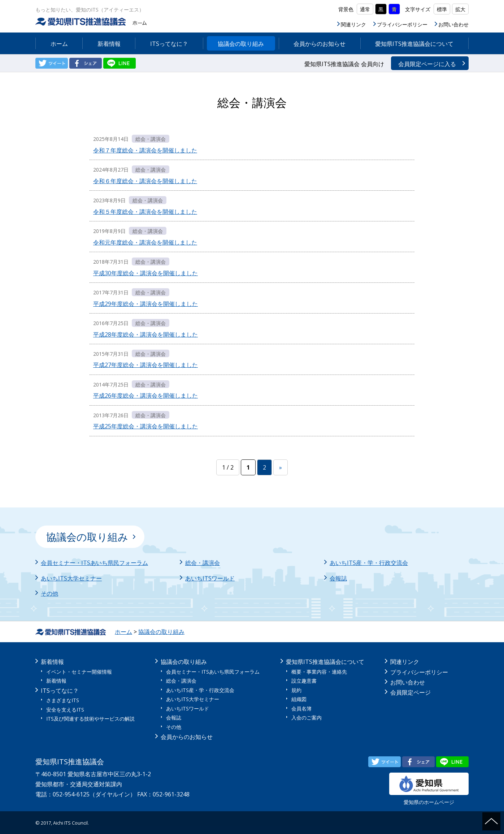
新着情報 (109, 44)
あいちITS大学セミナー (71, 578)
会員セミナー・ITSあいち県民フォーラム (94, 563)
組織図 (299, 699)
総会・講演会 (203, 563)
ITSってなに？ (169, 44)
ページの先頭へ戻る (491, 821)
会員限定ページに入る (427, 64)
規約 (296, 690)
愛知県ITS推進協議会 (92, 22)
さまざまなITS (63, 700)
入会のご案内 (307, 718)
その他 (49, 593)
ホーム (59, 44)
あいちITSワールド (210, 578)
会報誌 (338, 578)
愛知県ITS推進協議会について (414, 44)
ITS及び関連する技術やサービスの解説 (90, 719)
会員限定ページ (410, 692)
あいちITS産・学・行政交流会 (369, 563)
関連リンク (353, 24)
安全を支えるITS (65, 710)
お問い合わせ (453, 24)
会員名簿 (301, 708)
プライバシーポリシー (402, 24)
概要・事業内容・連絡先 (319, 672)
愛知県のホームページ (429, 789)
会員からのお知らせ (320, 44)
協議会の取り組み (241, 44)
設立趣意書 (304, 681)
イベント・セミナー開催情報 (79, 672)
